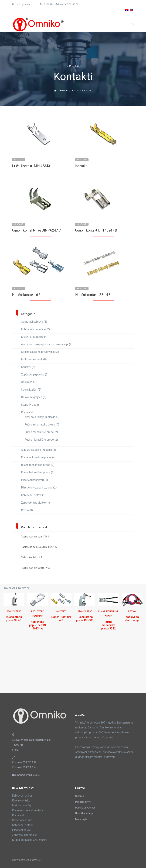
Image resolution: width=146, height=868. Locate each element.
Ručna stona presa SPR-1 (14, 619)
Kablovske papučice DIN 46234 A (38, 625)
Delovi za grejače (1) (34, 397)
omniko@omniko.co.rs (26, 4)
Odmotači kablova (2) (34, 322)
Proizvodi (76, 91)
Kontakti (19, 160)
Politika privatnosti (85, 808)
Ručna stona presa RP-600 (85, 619)
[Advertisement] (73, 665)
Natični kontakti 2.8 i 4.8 (93, 295)
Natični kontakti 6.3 (26, 295)
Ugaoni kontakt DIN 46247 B (96, 230)
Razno (132, 611)
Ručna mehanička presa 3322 (108, 625)
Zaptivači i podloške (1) (35, 503)
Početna (64, 91)
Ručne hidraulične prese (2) (41, 440)
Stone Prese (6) (31, 405)
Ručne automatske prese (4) (42, 425)
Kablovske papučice (38, 614)
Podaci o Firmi (83, 802)
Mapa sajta (81, 819)
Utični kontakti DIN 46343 (31, 166)
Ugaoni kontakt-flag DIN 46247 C (36, 230)
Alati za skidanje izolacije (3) (42, 417)
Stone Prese (14, 611)
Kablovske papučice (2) (35, 329)
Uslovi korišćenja (84, 813)
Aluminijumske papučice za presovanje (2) (47, 344)
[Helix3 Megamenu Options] (127, 24)
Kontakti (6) (28, 367)
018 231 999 (47, 4)
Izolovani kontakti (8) (34, 359)
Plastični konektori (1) (34, 480)
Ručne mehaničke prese (108, 614)
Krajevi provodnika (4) (34, 337)
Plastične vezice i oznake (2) (39, 488)
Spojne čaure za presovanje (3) (40, 352)
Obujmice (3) (29, 382)
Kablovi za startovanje (132, 619)
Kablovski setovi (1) (33, 495)
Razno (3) (27, 510)
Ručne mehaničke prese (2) (41, 432)
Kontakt (81, 166)
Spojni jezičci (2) (31, 390)
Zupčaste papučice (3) (35, 375)
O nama (80, 796)
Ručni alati (27, 412)
